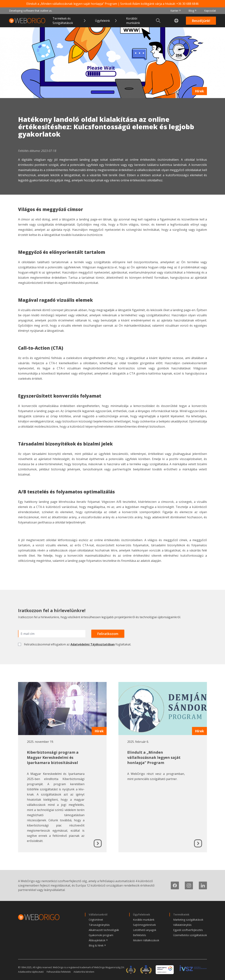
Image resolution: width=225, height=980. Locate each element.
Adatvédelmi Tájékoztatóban (93, 644)
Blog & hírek (96, 945)
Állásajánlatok (97, 940)
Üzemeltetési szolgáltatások (190, 935)
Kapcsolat (210, 11)
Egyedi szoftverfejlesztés (188, 930)
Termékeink (181, 914)
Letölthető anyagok (145, 930)
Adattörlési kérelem (84, 972)
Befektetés (140, 935)
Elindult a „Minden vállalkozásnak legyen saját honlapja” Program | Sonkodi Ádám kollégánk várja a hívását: (112, 4)
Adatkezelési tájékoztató (31, 972)
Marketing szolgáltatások (188, 920)
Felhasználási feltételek (59, 972)
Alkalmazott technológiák (104, 930)
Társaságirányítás (99, 925)
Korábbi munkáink (133, 21)
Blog (191, 11)
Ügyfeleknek (142, 914)
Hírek (199, 91)
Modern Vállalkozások (146, 940)
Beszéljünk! (201, 21)
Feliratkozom (108, 634)
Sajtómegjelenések (144, 925)
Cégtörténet (96, 920)
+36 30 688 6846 (187, 4)
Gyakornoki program (101, 935)
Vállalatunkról (98, 914)
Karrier (174, 11)
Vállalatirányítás (182, 925)
